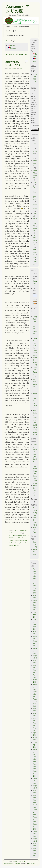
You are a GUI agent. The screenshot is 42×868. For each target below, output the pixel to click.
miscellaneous (35, 163)
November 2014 (35, 615)
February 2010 (35, 812)
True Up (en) (35, 530)
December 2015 (35, 576)
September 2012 (35, 694)
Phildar (22, 543)
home (35, 204)
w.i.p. (35, 257)
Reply (16, 545)
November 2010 (35, 766)
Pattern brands (24, 27)
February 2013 (35, 687)
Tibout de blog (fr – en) (35, 490)
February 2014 (35, 643)
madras (25, 540)
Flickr (35, 286)
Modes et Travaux (14, 543)
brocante (24, 535)
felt (34, 187)
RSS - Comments (35, 81)
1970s (19, 535)
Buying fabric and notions (15, 35)
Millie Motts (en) (35, 471)
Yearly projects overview (14, 31)
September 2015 (35, 591)
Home (8, 27)
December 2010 (35, 759)
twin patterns (35, 252)
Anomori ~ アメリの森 (18, 9)
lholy (21, 68)
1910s (11, 535)
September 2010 (35, 781)
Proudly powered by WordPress (12, 864)
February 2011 (35, 745)
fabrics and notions (14, 533)
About (14, 27)
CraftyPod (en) (35, 319)
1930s (15, 535)
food (34, 192)
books (16, 530)
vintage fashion (23, 530)
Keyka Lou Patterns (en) (35, 372)
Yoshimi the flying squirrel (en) (35, 430)
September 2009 (35, 834)
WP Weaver (31, 864)
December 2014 (35, 607)
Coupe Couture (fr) (35, 544)
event (35, 182)
